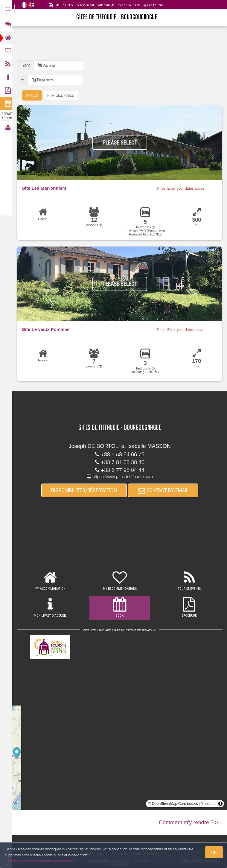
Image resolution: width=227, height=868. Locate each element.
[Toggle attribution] (220, 804)
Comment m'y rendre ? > (188, 823)
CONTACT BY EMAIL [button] (165, 491)
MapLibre (208, 804)
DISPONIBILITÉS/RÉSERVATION (86, 491)
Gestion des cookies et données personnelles (39, 861)
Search (36, 95)
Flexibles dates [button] (64, 95)
